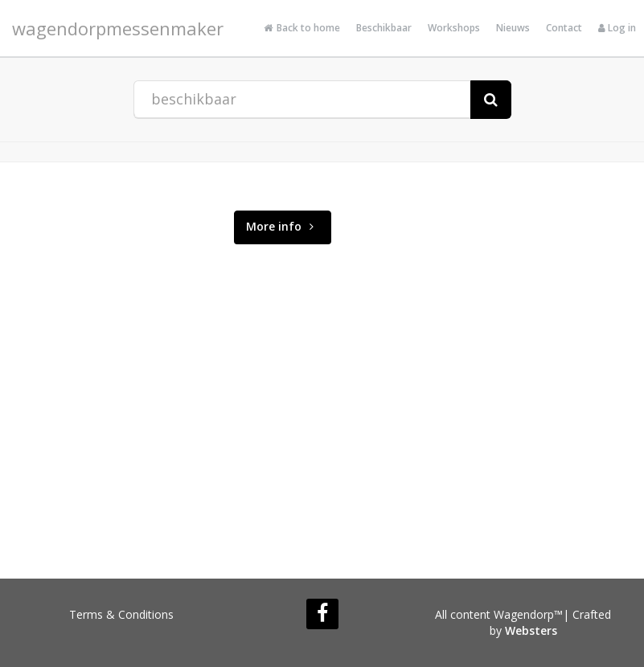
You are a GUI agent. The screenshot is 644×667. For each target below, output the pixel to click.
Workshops (454, 28)
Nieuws (513, 28)
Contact (564, 28)
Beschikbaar (384, 28)
